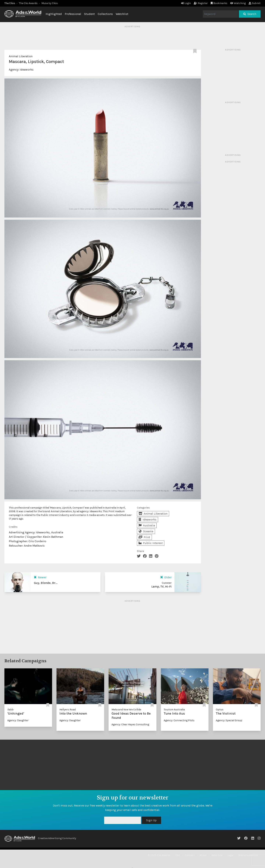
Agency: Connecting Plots (179, 720)
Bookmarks (219, 3)
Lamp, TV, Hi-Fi (161, 586)
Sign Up (151, 820)
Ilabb (10, 710)
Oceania (146, 531)
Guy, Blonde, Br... (46, 583)
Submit (255, 3)
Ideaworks (27, 70)
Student (89, 14)
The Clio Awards (28, 3)
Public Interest (151, 543)
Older (166, 577)
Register (201, 3)
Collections (105, 14)
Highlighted (54, 14)
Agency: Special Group (229, 720)
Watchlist (122, 14)
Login (186, 3)
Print (144, 537)
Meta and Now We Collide (126, 710)
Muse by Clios (50, 3)
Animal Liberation (21, 56)
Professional (73, 14)
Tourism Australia (174, 710)
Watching (238, 3)
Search (250, 14)
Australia (147, 525)
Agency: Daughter (18, 720)
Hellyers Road (68, 710)
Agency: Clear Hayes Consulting (130, 724)
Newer (40, 577)
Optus (220, 710)
